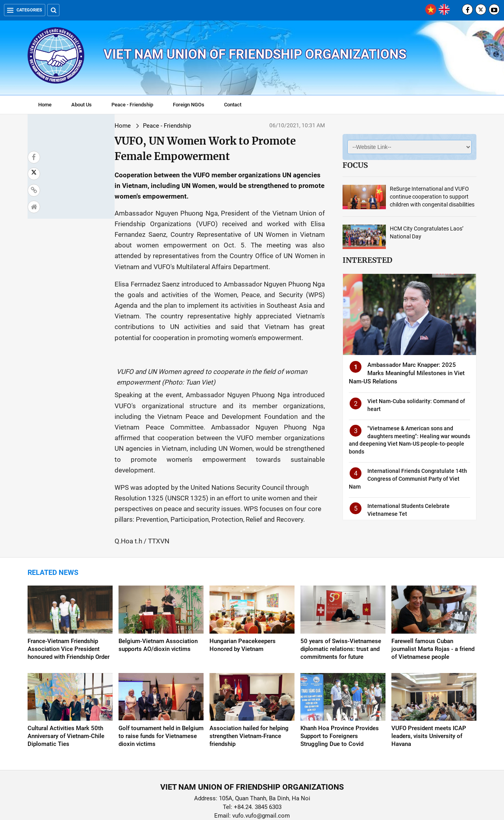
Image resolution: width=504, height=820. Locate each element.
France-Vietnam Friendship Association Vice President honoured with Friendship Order (69, 620)
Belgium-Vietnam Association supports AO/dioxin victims (158, 616)
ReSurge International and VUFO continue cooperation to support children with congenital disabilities (432, 197)
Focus (355, 165)
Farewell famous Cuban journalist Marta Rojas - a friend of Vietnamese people (433, 620)
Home (45, 105)
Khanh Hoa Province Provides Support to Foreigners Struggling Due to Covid (340, 707)
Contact (233, 105)
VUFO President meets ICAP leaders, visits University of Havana (429, 707)
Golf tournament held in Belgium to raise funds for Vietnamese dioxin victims (161, 707)
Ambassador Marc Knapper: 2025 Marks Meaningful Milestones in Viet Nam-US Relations (407, 373)
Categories (25, 10)
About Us (82, 105)
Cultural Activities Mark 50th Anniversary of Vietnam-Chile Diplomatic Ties (66, 707)
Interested (367, 260)
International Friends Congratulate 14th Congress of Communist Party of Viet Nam (408, 479)
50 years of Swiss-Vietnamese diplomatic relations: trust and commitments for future (341, 620)
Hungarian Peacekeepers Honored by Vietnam (243, 616)
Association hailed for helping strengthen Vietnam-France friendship (249, 707)
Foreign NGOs (189, 105)
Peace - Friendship (132, 105)
